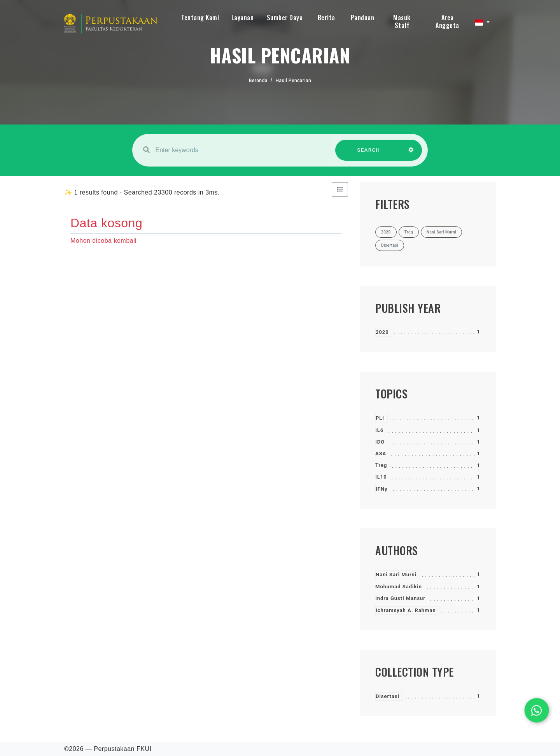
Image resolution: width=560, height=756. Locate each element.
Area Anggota (447, 21)
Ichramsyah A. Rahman (406, 610)
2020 (382, 332)
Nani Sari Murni (396, 574)
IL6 (379, 430)
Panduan (363, 18)
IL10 (381, 477)
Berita (326, 18)
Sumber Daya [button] (285, 18)
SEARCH (369, 154)
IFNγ (382, 489)
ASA (381, 453)
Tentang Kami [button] (200, 18)
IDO (380, 442)
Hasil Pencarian (294, 81)
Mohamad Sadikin (399, 587)
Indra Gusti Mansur (400, 598)
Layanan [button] (243, 18)
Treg (381, 465)
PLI (380, 418)
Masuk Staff (402, 21)
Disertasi (388, 696)
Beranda (258, 81)
